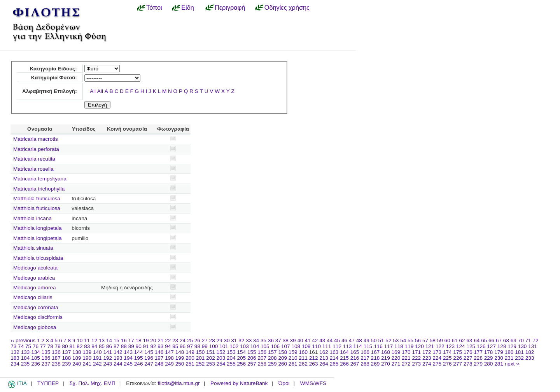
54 (403, 340)
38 (286, 340)
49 (367, 340)
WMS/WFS (313, 383)
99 (205, 346)
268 (365, 364)
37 (278, 340)
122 (440, 346)
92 (153, 346)
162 (324, 352)
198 (169, 358)
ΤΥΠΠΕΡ (48, 383)
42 (315, 340)
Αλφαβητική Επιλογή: (50, 91)
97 (190, 346)
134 (36, 352)
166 (365, 352)
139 (87, 352)
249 (169, 364)
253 (211, 364)
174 (447, 352)
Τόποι (154, 7)
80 (65, 346)
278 (468, 364)
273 (416, 364)
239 (67, 364)
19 (146, 340)
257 (252, 364)
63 (469, 340)
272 (406, 364)
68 (506, 340)
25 (190, 340)
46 (344, 340)
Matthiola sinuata (33, 248)
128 (502, 346)
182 (530, 352)
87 (116, 346)
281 (499, 364)
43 (322, 340)
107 (286, 346)
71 (528, 340)
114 (358, 346)
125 (471, 346)
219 (386, 358)
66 (491, 340)
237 (46, 364)
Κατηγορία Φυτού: (54, 78)
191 (97, 358)
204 (231, 358)
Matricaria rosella (33, 169)
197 (159, 358)
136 (56, 352)
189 (77, 358)
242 (97, 364)
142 (118, 352)
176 (468, 352)
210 (293, 358)
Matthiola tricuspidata (38, 258)
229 (489, 358)
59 (440, 340)
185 (36, 358)
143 (128, 352)
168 (386, 352)
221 (406, 358)
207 (262, 358)
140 (97, 352)
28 (212, 340)
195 (139, 358)
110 (316, 346)
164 (344, 352)
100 (214, 346)
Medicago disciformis (38, 317)
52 (388, 340)
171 (416, 352)
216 (355, 358)
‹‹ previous (23, 340)
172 (427, 352)
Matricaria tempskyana (40, 179)
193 (118, 358)
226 (458, 358)
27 (205, 340)
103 (244, 346)
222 (416, 358)
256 (242, 364)
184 (25, 358)
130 (522, 346)
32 (241, 340)
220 (396, 358)
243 (108, 364)
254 (221, 364)
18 (139, 340)
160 (303, 352)
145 (149, 352)
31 (234, 340)
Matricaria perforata (36, 149)
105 (265, 346)
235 (25, 364)
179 (499, 352)
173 (437, 352)
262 (303, 364)
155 (252, 352)
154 (242, 352)
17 (131, 340)
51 (381, 340)
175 (458, 352)
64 (477, 340)
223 (427, 358)
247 (149, 364)
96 (183, 346)
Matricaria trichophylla (39, 189)
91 (146, 346)
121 (430, 346)
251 (190, 364)
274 (427, 364)
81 (72, 346)
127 (491, 346)
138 (77, 352)
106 (275, 346)
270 (386, 364)
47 (352, 340)
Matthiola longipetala (38, 228)
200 (190, 358)
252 (200, 364)
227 (468, 358)
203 (221, 358)
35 (263, 340)
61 (455, 340)
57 (425, 340)
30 (227, 340)
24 (183, 340)
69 (514, 340)
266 (344, 364)
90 (139, 346)
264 (324, 364)
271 (396, 364)
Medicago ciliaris (33, 297)
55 (410, 340)
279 (478, 364)
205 (242, 358)
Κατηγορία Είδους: (53, 69)
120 (419, 346)
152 (221, 352)
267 (355, 364)
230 (499, 358)
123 (450, 346)
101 (224, 346)
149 (190, 352)
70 (521, 340)
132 (15, 352)
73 (13, 346)
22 (168, 340)
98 (197, 346)
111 (327, 346)
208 (272, 358)
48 (359, 340)
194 (128, 358)
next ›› (512, 364)
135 (46, 352)
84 (94, 346)
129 (512, 346)
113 (347, 346)
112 (337, 346)
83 (87, 346)
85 (102, 346)
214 (334, 358)
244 (118, 364)
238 (56, 364)
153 (231, 352)
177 (478, 352)
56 (418, 340)
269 (375, 364)
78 (50, 346)
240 (77, 364)
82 (80, 346)
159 (293, 352)
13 (102, 340)
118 (399, 346)
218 (375, 358)
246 (139, 364)
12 (94, 340)
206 (252, 358)
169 (396, 352)
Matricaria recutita (34, 159)
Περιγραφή (230, 7)
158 (283, 352)
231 (509, 358)
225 (447, 358)
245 (128, 364)
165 (355, 352)
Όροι (284, 383)
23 (175, 340)
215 (344, 358)
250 (180, 364)
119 (409, 346)
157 (272, 352)
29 (220, 340)
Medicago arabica (34, 278)
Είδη (188, 7)
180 (509, 352)
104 (255, 346)
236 (36, 364)
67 (499, 340)
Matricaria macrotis (36, 139)
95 (175, 346)
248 (159, 364)
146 (159, 352)
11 (87, 340)
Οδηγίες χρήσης (287, 7)
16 (124, 340)
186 (46, 358)
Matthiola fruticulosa (37, 199)
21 (160, 340)
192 (108, 358)
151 (211, 352)
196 (149, 358)
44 (330, 340)
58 (433, 340)
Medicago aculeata (35, 268)
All (93, 91)
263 (314, 364)
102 (234, 346)
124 (461, 346)
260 (283, 364)
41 (307, 340)
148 (180, 352)
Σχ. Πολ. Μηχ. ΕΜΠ (92, 383)
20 (153, 340)
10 (80, 340)
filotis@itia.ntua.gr (178, 383)
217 (365, 358)
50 (374, 340)
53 (396, 340)
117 (389, 346)
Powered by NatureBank (239, 383)
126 (481, 346)
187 (56, 358)
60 (447, 340)
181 (519, 352)
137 (67, 352)
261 (293, 364)
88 (124, 346)
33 (249, 340)
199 (180, 358)
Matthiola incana (32, 218)
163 (334, 352)
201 (200, 358)
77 (43, 346)
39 (293, 340)
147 (169, 352)
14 (109, 340)
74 (21, 346)
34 (256, 340)
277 (458, 364)
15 (116, 340)
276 (447, 364)
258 (262, 364)
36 (271, 340)
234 (15, 364)
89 (131, 346)
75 (28, 346)
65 (484, 340)
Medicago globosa (35, 327)
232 (519, 358)
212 (314, 358)
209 (283, 358)
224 (437, 358)
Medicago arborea (35, 288)
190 (87, 358)
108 (296, 346)
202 (211, 358)
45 (337, 340)
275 (437, 364)
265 (334, 364)
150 (200, 352)
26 (197, 340)
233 (530, 358)
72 (535, 340)
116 (378, 346)
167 (375, 352)
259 (272, 364)
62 (462, 340)
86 (109, 346)
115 (368, 346)
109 (306, 346)
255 (231, 364)
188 (67, 358)
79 (58, 346)
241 (87, 364)
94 (168, 346)
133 (25, 352)
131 (533, 346)
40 (300, 340)
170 (406, 352)
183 (15, 358)
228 (478, 358)
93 (160, 346)
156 (262, 352)
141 (108, 352)
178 (489, 352)
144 (139, 352)
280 (489, 364)
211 (303, 358)
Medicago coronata (36, 307)
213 (324, 358)
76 (36, 346)
